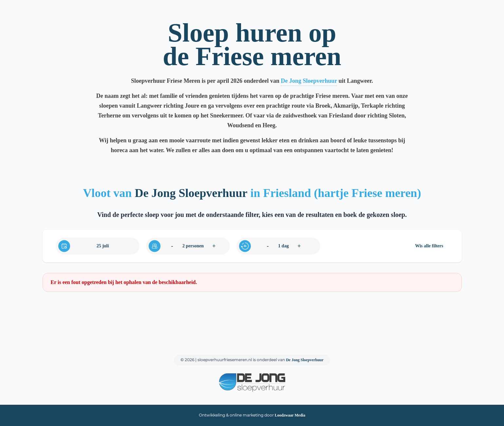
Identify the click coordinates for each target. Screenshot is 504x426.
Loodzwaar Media (290, 415)
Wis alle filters (429, 246)
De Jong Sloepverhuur (309, 81)
